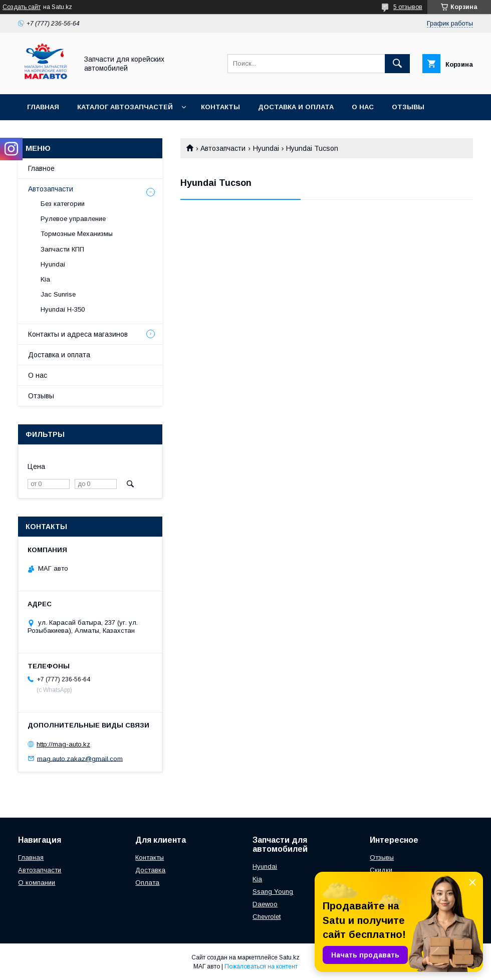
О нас (363, 107)
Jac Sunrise (58, 294)
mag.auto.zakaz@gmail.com (80, 758)
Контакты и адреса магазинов (78, 334)
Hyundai (266, 148)
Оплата (147, 883)
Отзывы (408, 107)
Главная (43, 107)
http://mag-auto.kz (63, 744)
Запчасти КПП (62, 249)
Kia (45, 279)
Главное (41, 168)
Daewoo (265, 904)
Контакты (220, 107)
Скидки (381, 870)
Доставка (150, 870)
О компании (37, 883)
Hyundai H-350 (63, 309)
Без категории (63, 204)
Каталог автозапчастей (125, 107)
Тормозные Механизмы (77, 234)
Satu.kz (289, 957)
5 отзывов (408, 7)
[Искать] (397, 64)
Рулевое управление (73, 219)
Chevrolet (267, 917)
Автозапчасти (223, 148)
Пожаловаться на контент (261, 966)
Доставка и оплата (296, 107)
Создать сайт (22, 7)
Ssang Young (273, 892)
